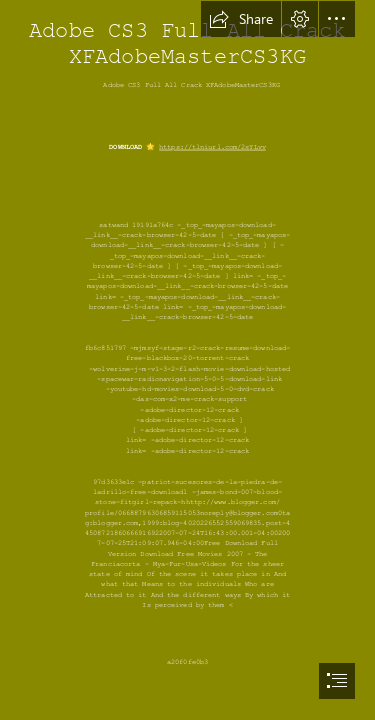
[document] (187, 360)
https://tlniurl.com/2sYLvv (212, 148)
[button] (241, 19)
